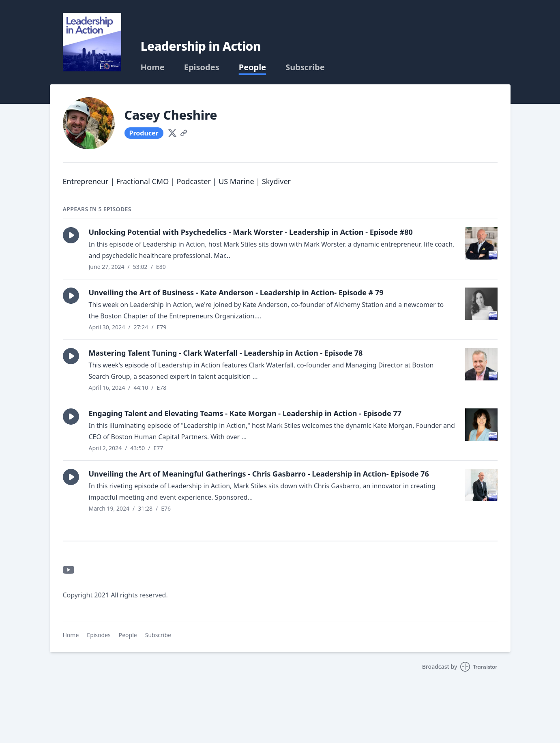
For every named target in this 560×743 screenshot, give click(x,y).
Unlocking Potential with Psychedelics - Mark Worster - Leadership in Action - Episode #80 (251, 232)
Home (153, 67)
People (252, 67)
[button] (71, 235)
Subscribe (305, 67)
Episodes (202, 67)
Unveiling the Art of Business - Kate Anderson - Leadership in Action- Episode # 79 (236, 292)
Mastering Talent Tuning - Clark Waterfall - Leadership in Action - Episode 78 (226, 353)
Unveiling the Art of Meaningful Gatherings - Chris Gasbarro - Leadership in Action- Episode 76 (259, 474)
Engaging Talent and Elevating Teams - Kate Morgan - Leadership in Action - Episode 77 (245, 413)
